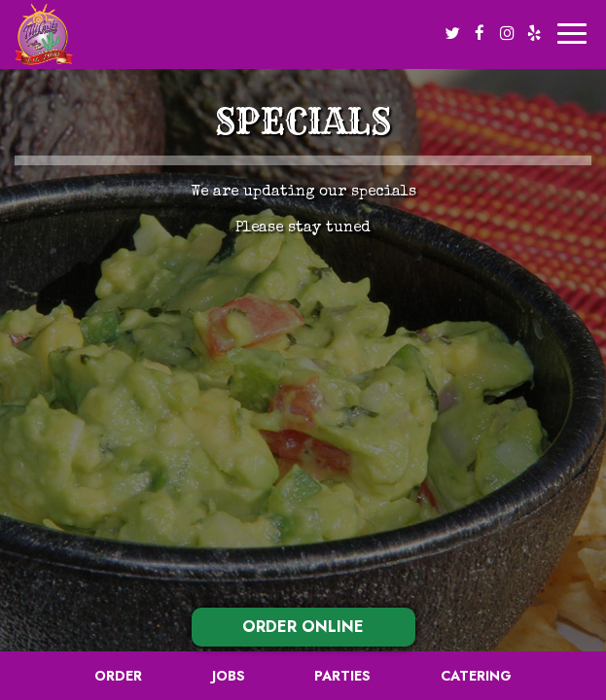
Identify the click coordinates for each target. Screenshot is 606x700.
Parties (342, 676)
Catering (476, 676)
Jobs (229, 676)
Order (118, 676)
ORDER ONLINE (303, 627)
